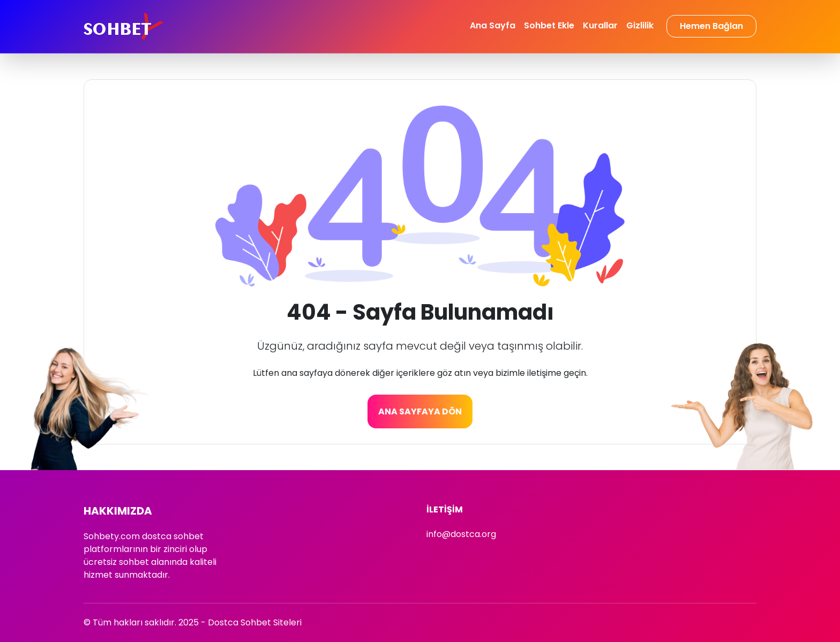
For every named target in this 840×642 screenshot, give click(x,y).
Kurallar (600, 25)
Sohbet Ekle (549, 25)
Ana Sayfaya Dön (420, 411)
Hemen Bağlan (711, 26)
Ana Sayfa (493, 25)
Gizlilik (640, 25)
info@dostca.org (461, 534)
